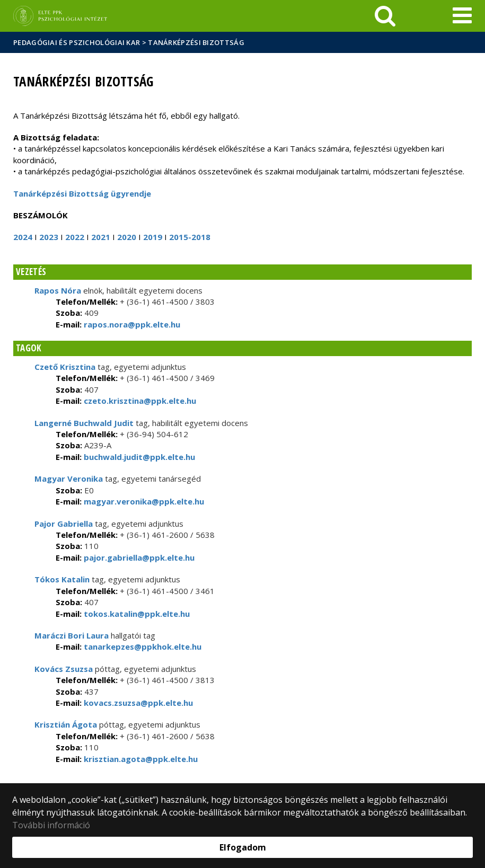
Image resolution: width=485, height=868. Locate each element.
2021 (101, 237)
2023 (49, 237)
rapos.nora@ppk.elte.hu (131, 324)
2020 (127, 237)
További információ (51, 825)
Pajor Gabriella (64, 524)
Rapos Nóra (58, 290)
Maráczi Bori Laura (72, 635)
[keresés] (385, 16)
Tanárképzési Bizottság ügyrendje (82, 193)
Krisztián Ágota (66, 724)
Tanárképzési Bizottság (196, 42)
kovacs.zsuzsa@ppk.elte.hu (137, 703)
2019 (153, 237)
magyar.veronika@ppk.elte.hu (143, 501)
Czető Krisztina (65, 367)
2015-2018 (190, 237)
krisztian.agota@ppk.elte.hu (140, 759)
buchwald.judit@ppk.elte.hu (138, 457)
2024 (23, 237)
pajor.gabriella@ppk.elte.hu (138, 557)
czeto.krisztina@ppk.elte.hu (139, 401)
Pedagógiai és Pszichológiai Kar (77, 42)
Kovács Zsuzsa (64, 669)
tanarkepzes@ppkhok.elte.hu (142, 646)
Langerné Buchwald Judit (84, 423)
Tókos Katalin (62, 579)
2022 (75, 237)
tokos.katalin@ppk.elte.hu (136, 614)
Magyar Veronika (69, 479)
